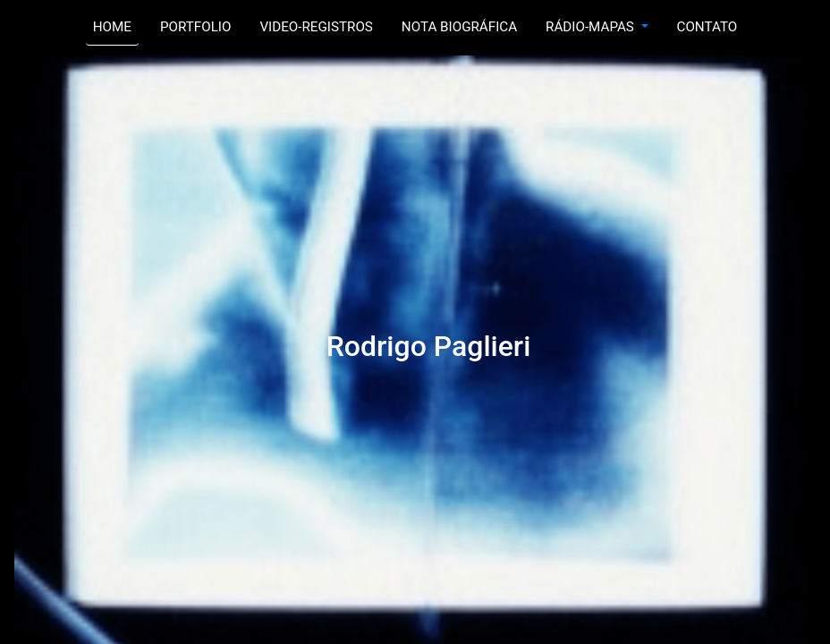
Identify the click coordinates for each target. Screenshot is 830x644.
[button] (597, 27)
